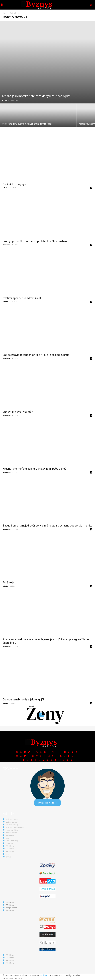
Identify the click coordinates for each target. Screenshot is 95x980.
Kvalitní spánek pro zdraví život (22, 298)
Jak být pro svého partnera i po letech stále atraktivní (35, 241)
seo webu (10, 835)
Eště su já (9, 582)
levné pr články (12, 841)
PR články (10, 849)
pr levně (9, 843)
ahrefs (9, 857)
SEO (8, 854)
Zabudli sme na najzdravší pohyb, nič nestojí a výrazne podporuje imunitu (47, 526)
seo (7, 838)
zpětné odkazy (12, 819)
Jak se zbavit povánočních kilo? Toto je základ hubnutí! (36, 355)
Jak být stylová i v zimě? (18, 412)
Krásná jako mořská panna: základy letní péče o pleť (34, 469)
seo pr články (11, 908)
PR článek (10, 846)
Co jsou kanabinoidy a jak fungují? (23, 700)
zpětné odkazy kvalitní (15, 827)
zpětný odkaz (11, 822)
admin (5, 188)
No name (6, 100)
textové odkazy (12, 825)
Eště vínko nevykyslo (15, 184)
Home (5, 13)
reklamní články (12, 830)
